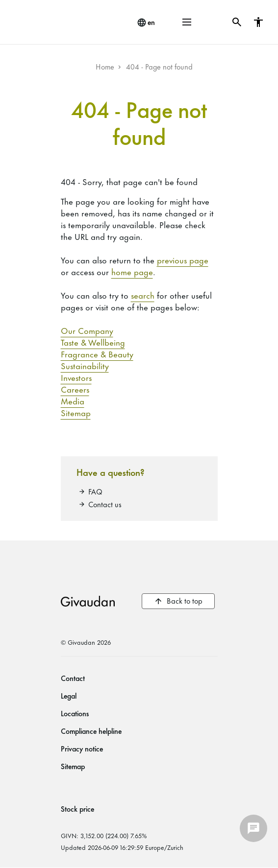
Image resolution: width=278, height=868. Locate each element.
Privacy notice (82, 748)
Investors (76, 377)
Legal (69, 695)
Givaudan (88, 601)
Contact (73, 678)
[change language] (146, 23)
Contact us (105, 504)
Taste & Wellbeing (93, 342)
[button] (187, 22)
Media (73, 400)
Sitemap (76, 412)
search (143, 295)
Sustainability (85, 365)
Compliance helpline (91, 731)
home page (132, 271)
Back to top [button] (185, 600)
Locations (75, 713)
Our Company (87, 330)
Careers (75, 389)
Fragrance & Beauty (97, 353)
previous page (183, 259)
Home (105, 66)
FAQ (95, 491)
